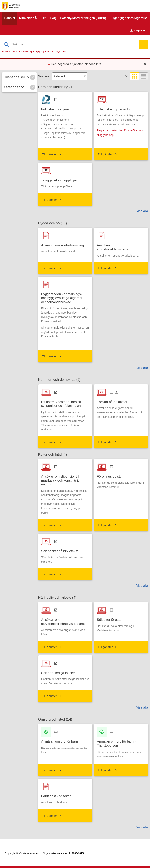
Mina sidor (28, 18)
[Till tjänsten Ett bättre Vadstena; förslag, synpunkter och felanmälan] (65, 403)
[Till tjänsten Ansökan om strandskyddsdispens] (121, 246)
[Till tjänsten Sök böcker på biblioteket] (61, 550)
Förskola (49, 52)
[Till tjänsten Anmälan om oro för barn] (61, 740)
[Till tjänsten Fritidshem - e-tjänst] (57, 108)
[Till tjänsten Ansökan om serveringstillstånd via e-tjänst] (65, 621)
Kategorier (12, 87)
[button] (33, 77)
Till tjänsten (50, 154)
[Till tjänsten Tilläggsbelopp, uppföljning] (62, 179)
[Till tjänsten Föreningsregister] (111, 475)
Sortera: (44, 76)
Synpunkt (61, 52)
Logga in (138, 31)
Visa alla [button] (142, 211)
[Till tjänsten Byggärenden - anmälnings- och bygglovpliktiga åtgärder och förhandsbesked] (65, 297)
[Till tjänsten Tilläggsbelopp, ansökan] (116, 108)
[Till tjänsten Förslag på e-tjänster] (114, 401)
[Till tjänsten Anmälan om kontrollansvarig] (64, 244)
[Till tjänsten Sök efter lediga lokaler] (60, 672)
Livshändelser (14, 77)
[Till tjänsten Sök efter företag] (111, 619)
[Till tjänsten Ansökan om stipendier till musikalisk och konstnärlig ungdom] (65, 479)
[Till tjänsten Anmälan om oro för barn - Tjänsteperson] (121, 742)
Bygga (39, 52)
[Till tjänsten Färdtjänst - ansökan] (58, 795)
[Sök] (143, 45)
